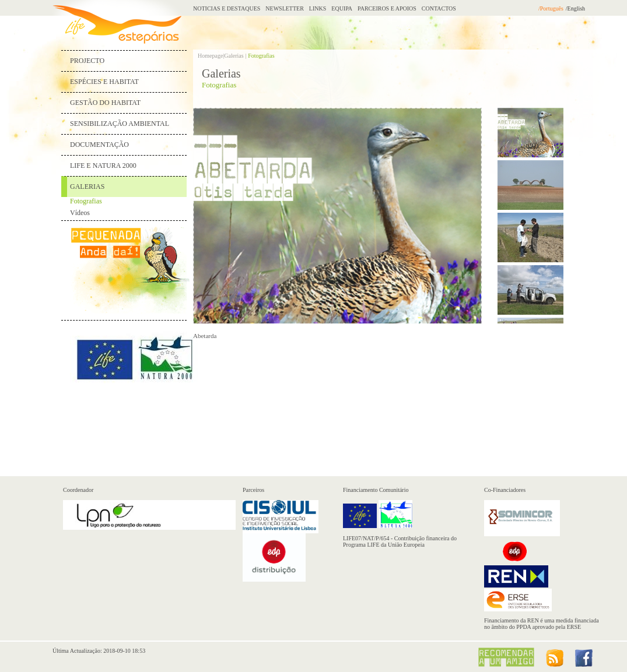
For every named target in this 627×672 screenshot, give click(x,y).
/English (575, 8)
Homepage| (211, 56)
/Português (551, 8)
